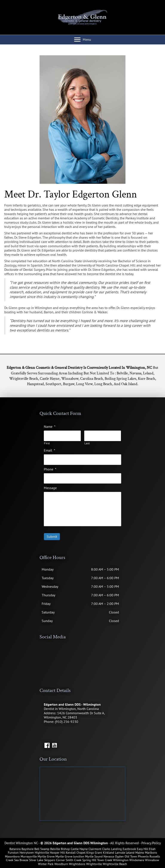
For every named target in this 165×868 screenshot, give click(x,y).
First (47, 443)
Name (50, 426)
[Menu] (83, 40)
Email (50, 450)
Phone (50, 469)
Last (87, 443)
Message (50, 488)
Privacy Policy (151, 843)
